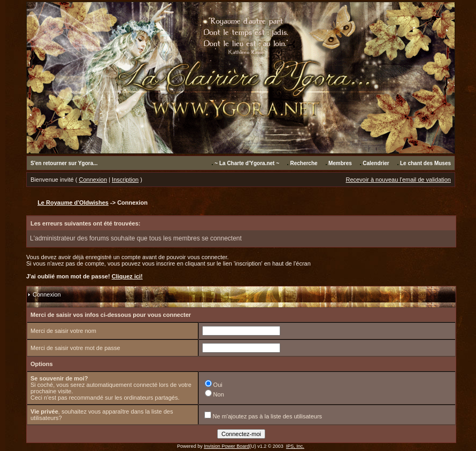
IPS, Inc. (295, 446)
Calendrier (376, 163)
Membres (340, 163)
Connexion (93, 180)
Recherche (304, 163)
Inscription (125, 180)
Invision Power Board (227, 446)
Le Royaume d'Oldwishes (73, 203)
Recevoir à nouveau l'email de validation (398, 180)
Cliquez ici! (127, 276)
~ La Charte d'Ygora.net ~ (247, 163)
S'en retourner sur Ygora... (64, 163)
